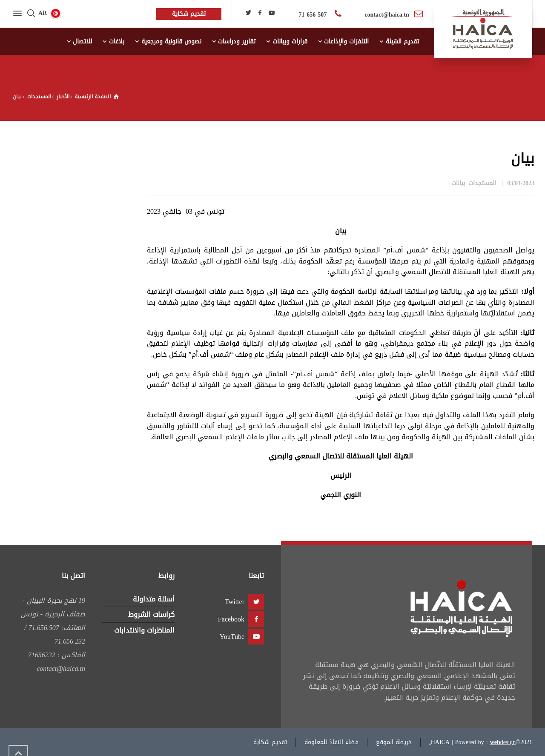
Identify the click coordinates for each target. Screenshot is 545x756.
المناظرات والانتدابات (144, 630)
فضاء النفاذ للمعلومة (331, 742)
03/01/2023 (521, 183)
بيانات (458, 183)
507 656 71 (314, 15)
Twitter (235, 602)
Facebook (231, 619)
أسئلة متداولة (154, 599)
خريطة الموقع (394, 742)
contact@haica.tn (387, 15)
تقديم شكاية (270, 742)
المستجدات (482, 183)
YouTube (232, 637)
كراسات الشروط (151, 614)
